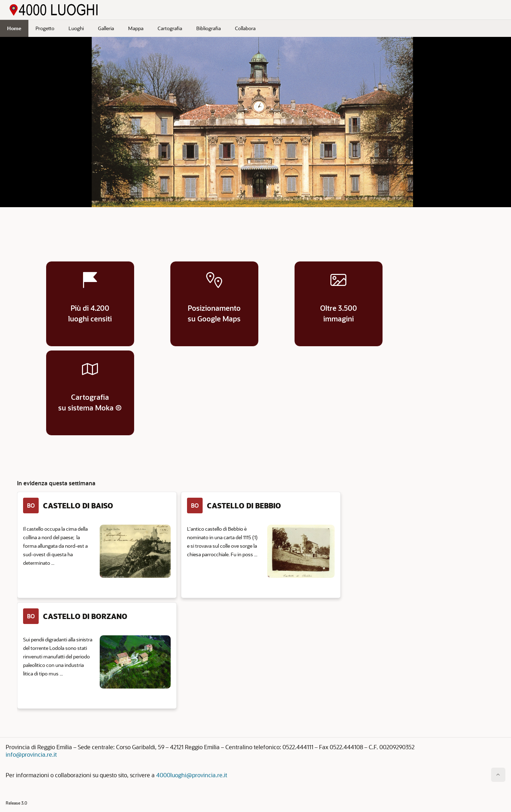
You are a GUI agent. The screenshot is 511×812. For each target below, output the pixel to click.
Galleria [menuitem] (106, 28)
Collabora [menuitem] (245, 28)
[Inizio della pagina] (498, 775)
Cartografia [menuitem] (170, 28)
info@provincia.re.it (31, 754)
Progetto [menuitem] (45, 28)
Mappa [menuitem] (136, 28)
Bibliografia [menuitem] (208, 28)
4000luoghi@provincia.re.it (192, 775)
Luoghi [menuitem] (76, 28)
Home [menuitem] (14, 28)
